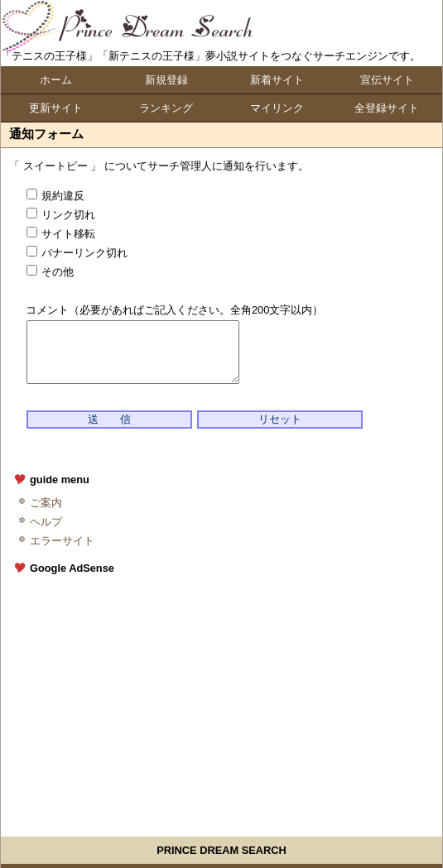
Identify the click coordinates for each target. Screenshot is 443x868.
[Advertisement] (229, 698)
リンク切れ (61, 215)
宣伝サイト (387, 80)
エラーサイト (62, 541)
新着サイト (277, 80)
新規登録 (166, 80)
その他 (50, 272)
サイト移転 (61, 234)
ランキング (166, 108)
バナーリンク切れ (77, 253)
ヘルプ (46, 522)
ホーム (56, 80)
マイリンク (277, 108)
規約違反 (55, 196)
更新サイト (56, 108)
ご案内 (46, 503)
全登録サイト (387, 108)
